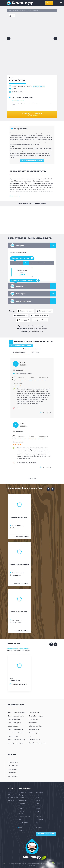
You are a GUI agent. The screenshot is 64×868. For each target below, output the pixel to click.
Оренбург (22, 814)
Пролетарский (13, 769)
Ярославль (22, 830)
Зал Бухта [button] (33, 245)
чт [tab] (32, 263)
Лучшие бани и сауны (36, 716)
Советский (12, 773)
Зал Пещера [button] (33, 294)
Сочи (37, 822)
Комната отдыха (34, 331)
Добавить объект (46, 834)
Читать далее (14, 196)
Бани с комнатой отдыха (16, 733)
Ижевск (38, 809)
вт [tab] (19, 263)
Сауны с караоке (34, 713)
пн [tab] (13, 263)
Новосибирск (23, 798)
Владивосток (39, 806)
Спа (30, 736)
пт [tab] (38, 263)
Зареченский (13, 776)
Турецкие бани (34, 719)
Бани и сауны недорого (16, 729)
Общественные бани (35, 726)
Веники (30, 328)
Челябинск (22, 825)
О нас (10, 792)
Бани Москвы (40, 792)
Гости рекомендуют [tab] (20, 352)
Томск (37, 811)
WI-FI (41, 331)
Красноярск (23, 800)
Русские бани (33, 723)
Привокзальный (14, 766)
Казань (38, 795)
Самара (38, 800)
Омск (37, 798)
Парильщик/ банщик (40, 328)
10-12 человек (17, 89)
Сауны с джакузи (13, 726)
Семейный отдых (22, 315)
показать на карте (39, 86)
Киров (38, 803)
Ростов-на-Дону (24, 822)
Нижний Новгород (24, 817)
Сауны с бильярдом (14, 723)
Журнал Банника (13, 798)
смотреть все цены (18, 100)
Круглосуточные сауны (15, 743)
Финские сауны (34, 733)
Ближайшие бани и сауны (37, 743)
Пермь (21, 809)
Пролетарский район (19, 11)
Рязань (38, 825)
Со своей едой (28, 326)
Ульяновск (39, 828)
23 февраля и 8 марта (40, 320)
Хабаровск (22, 806)
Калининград (40, 819)
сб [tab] (45, 263)
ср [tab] (26, 263)
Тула (10, 11)
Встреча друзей (24, 320)
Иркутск (21, 811)
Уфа (20, 819)
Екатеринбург (23, 795)
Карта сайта (12, 800)
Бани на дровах (34, 729)
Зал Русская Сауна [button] (33, 301)
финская (20, 92)
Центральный (13, 762)
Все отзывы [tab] (36, 352)
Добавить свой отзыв (32, 161)
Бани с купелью (13, 736)
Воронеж (38, 817)
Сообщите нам (36, 103)
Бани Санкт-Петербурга (26, 792)
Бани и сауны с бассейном (17, 713)
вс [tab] (51, 263)
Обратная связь (13, 795)
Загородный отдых (46, 311)
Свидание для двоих (27, 311)
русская (14, 92)
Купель (44, 326)
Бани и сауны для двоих (16, 716)
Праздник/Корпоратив (41, 315)
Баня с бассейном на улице (17, 740)
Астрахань (39, 814)
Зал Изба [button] (33, 286)
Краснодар (22, 803)
